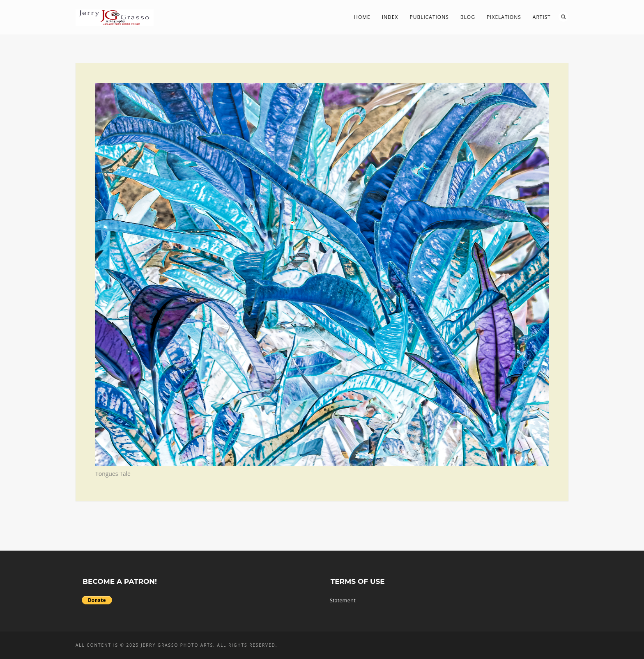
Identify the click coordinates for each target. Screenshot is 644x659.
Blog (468, 17)
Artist (542, 17)
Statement (343, 600)
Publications (429, 17)
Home (362, 17)
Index (390, 17)
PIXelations (504, 17)
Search (563, 17)
